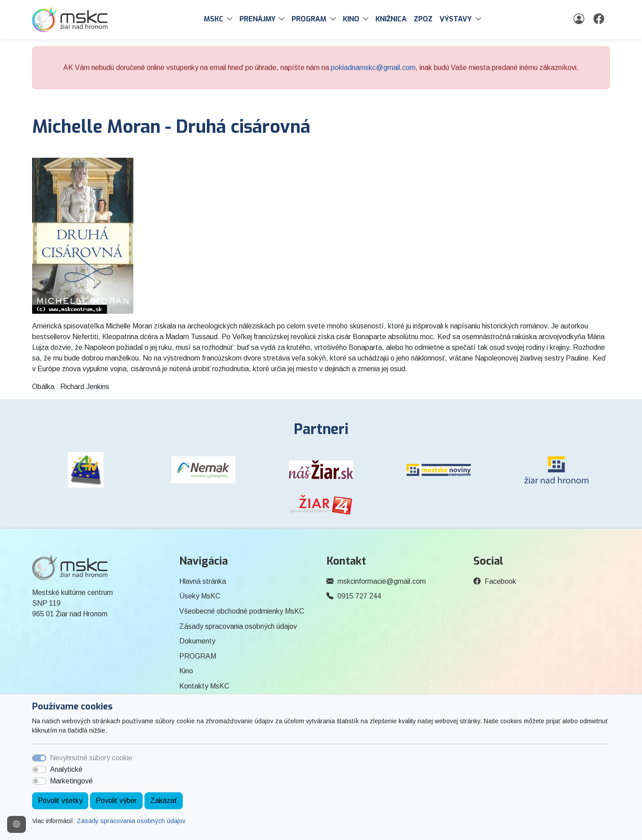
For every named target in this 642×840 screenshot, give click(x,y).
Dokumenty (197, 641)
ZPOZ (423, 19)
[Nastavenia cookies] (16, 824)
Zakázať (164, 801)
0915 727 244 (359, 596)
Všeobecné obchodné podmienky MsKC (242, 611)
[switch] (39, 770)
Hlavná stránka (203, 581)
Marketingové (71, 781)
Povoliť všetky (60, 801)
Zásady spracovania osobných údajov (131, 821)
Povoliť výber (116, 801)
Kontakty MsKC (204, 686)
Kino (186, 671)
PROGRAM (198, 656)
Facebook (500, 581)
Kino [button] (351, 19)
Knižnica (391, 19)
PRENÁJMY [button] (257, 19)
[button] (231, 19)
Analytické (66, 769)
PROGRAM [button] (309, 19)
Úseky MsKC (200, 596)
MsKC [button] (214, 19)
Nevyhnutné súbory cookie (91, 758)
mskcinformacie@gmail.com (382, 581)
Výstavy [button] (456, 19)
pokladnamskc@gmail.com (373, 68)
